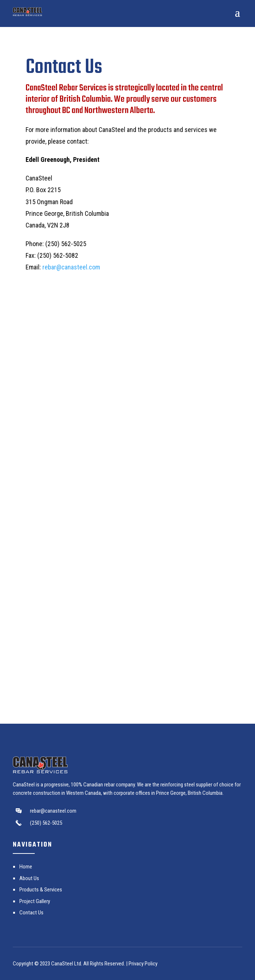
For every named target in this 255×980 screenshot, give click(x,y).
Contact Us (31, 913)
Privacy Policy (143, 964)
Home (26, 867)
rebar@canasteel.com (71, 267)
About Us (29, 878)
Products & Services (41, 890)
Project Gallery (35, 901)
